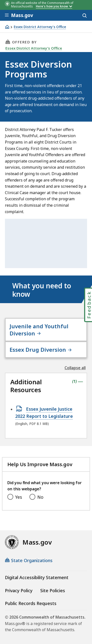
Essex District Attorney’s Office (40, 27)
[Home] (7, 27)
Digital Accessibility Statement (37, 577)
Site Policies (53, 590)
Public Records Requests (31, 603)
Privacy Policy (19, 590)
